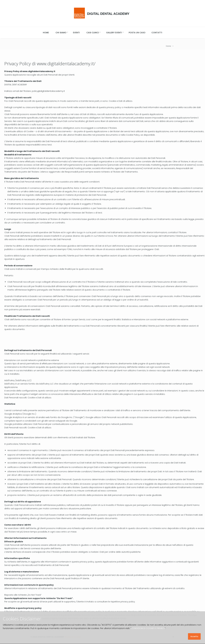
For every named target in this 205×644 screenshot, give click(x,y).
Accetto (194, 636)
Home (169, 46)
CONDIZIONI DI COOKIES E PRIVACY (148, 628)
